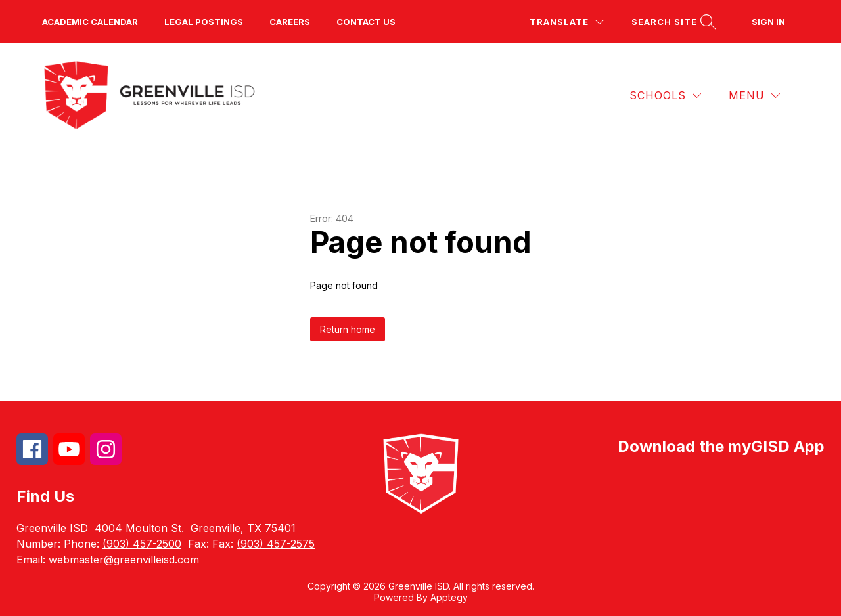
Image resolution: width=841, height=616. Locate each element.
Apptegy (449, 597)
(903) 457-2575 (276, 544)
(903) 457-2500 (142, 544)
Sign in (768, 22)
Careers (290, 22)
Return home (348, 329)
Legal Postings (204, 22)
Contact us (366, 22)
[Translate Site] (567, 22)
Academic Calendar (90, 22)
